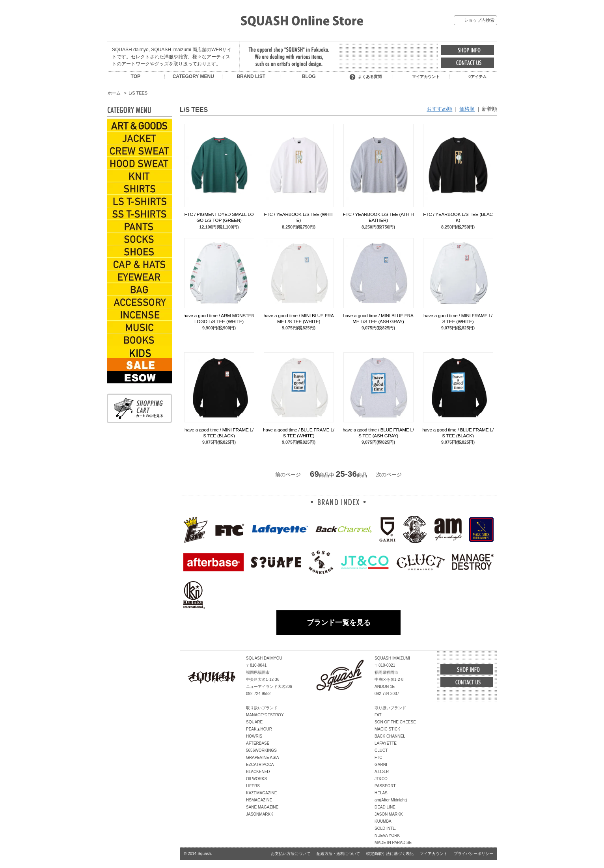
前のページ (288, 475)
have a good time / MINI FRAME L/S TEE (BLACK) (219, 432)
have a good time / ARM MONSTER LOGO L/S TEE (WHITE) (219, 318)
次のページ (389, 475)
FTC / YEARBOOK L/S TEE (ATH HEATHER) (378, 217)
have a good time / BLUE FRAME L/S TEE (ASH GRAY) (378, 432)
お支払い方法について (291, 854)
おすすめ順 (439, 109)
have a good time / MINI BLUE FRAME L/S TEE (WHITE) (298, 318)
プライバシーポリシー (474, 854)
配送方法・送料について (338, 854)
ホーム (114, 93)
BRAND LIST (251, 76)
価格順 (467, 109)
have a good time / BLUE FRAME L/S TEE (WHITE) (299, 432)
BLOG (309, 76)
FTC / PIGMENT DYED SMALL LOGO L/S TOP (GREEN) (219, 217)
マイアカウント (426, 77)
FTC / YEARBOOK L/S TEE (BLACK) (458, 217)
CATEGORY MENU (193, 76)
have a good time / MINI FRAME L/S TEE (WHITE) (458, 318)
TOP (136, 76)
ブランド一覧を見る (339, 623)
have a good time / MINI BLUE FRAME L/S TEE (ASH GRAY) (378, 318)
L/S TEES (138, 93)
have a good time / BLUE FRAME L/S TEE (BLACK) (458, 432)
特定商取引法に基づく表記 (390, 854)
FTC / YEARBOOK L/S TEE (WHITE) (299, 217)
